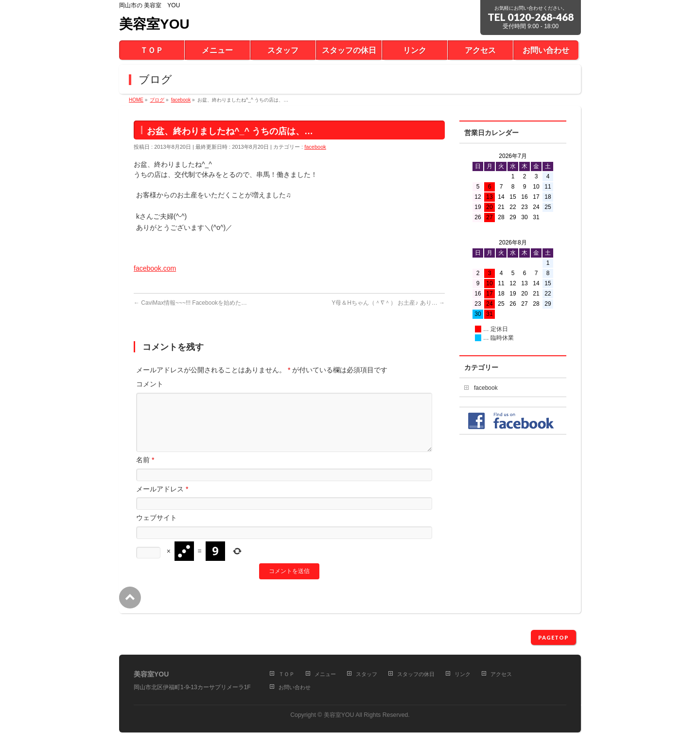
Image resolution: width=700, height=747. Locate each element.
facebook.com (155, 268)
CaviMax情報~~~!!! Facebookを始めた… (190, 303)
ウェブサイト (157, 529)
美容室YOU (154, 24)
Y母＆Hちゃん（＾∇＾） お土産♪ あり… (388, 303)
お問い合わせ (295, 687)
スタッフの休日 (416, 674)
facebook (315, 147)
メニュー (325, 674)
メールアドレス (162, 501)
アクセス (501, 674)
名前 (145, 471)
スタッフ (367, 674)
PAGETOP (553, 637)
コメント (150, 384)
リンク (463, 674)
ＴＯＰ (287, 674)
